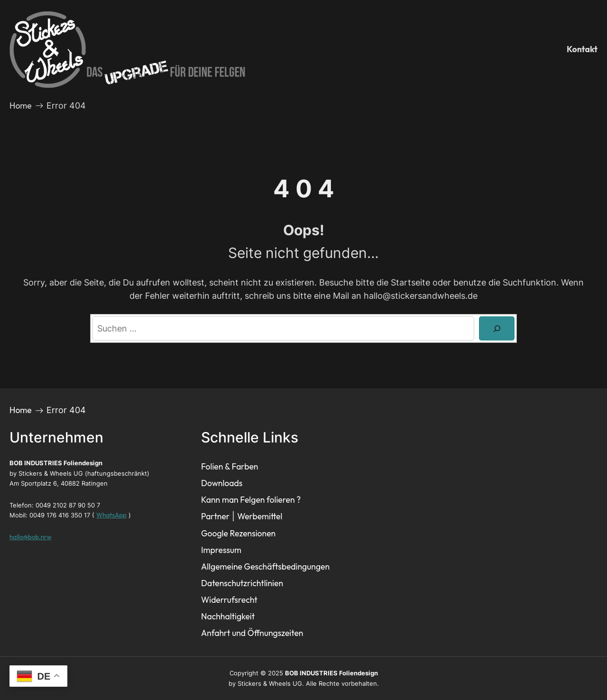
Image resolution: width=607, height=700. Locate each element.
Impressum (221, 550)
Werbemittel (260, 516)
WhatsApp (111, 515)
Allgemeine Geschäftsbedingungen (265, 566)
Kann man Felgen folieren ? (251, 500)
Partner (215, 516)
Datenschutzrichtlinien (242, 583)
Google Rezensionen (238, 533)
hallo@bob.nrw (30, 537)
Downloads (222, 483)
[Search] (497, 328)
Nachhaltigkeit (228, 616)
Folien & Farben (230, 466)
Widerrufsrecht (229, 600)
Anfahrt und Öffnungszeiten (252, 633)
